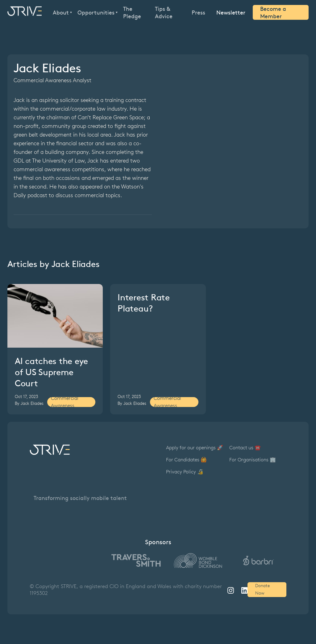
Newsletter (231, 12)
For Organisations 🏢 (253, 460)
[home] (25, 12)
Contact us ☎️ (245, 448)
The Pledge (132, 12)
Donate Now (262, 589)
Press (198, 12)
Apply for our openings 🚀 (195, 448)
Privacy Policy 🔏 (185, 472)
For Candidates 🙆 (186, 460)
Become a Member (273, 12)
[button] (61, 12)
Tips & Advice (164, 12)
